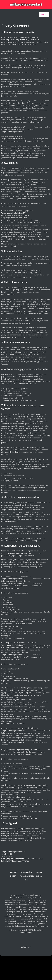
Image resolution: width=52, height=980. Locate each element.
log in (44, 14)
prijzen (13, 876)
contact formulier (8, 840)
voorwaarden (26, 872)
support (13, 872)
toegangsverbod (26, 876)
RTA (26, 880)
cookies (39, 876)
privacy (39, 872)
